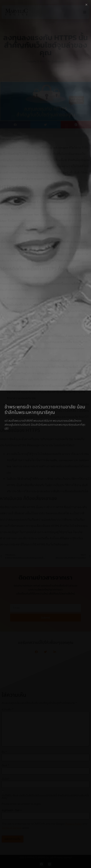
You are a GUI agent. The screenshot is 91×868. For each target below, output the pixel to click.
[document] (45, 434)
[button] (86, 5)
